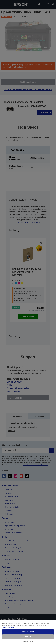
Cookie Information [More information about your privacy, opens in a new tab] (9, 627)
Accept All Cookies (28, 632)
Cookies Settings (28, 641)
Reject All (28, 636)
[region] (28, 632)
